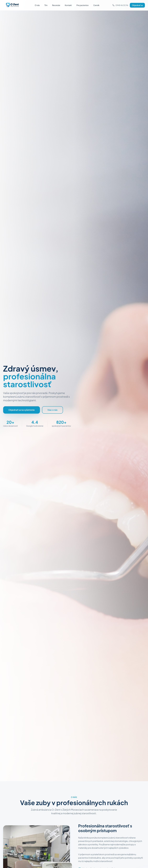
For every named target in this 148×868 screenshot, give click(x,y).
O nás (37, 5)
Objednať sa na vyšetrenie (22, 410)
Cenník (96, 5)
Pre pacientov (83, 5)
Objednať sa (137, 5)
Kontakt (68, 5)
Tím (46, 5)
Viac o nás (53, 410)
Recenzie (56, 5)
